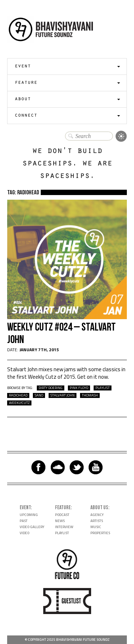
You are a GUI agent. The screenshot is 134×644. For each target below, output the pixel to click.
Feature (26, 83)
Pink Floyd (79, 388)
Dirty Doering (51, 388)
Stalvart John (63, 395)
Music (96, 527)
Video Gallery (32, 527)
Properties (100, 533)
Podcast (62, 515)
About (23, 99)
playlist (103, 388)
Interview (64, 527)
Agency (97, 515)
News (60, 521)
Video (24, 533)
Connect (26, 116)
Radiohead (18, 395)
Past (24, 521)
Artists (97, 521)
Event (23, 67)
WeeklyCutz (19, 403)
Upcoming (29, 515)
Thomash (90, 395)
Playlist (62, 533)
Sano (39, 395)
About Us (99, 508)
